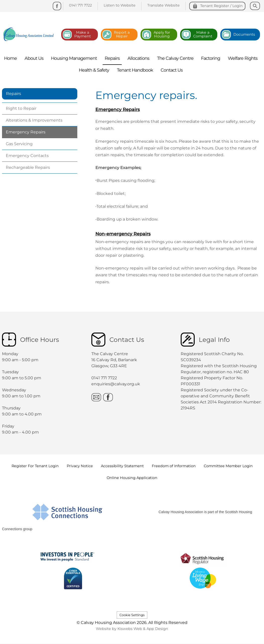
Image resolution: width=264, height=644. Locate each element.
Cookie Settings (132, 615)
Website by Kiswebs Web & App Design (132, 629)
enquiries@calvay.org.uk (116, 384)
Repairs (14, 94)
